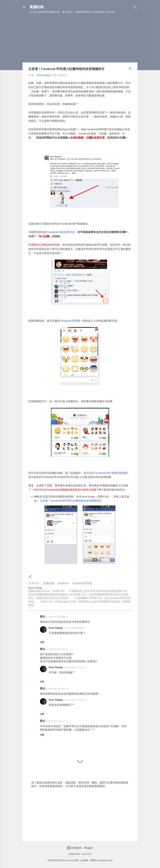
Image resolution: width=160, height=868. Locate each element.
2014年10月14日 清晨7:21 (75, 628)
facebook (63, 583)
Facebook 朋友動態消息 (61, 232)
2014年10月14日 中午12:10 (75, 700)
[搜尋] (136, 8)
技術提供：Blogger (80, 848)
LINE (92, 87)
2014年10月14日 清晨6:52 (57, 617)
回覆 (42, 642)
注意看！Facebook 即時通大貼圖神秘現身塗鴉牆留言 (71, 501)
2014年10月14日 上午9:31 (57, 649)
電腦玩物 (36, 7)
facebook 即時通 (82, 583)
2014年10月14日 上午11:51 (58, 721)
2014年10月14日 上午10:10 (75, 668)
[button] (130, 69)
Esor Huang (56, 628)
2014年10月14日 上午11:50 (58, 689)
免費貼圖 (49, 583)
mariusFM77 (87, 854)
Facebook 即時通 (70, 321)
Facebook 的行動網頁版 (108, 473)
